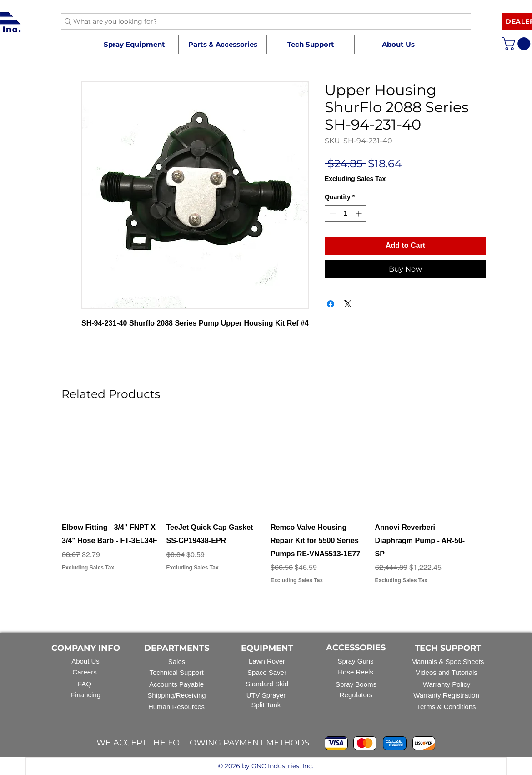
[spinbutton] (346, 214)
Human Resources (176, 707)
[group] (266, 508)
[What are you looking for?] (262, 22)
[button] (222, 44)
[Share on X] (348, 304)
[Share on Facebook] (331, 304)
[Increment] (359, 214)
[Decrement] (332, 214)
